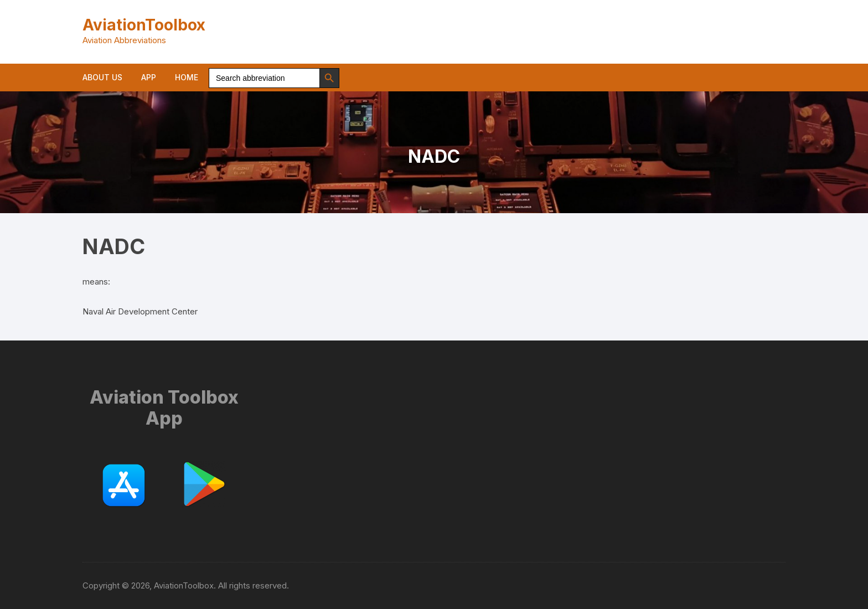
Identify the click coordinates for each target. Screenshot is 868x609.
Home (187, 77)
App (149, 77)
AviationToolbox (144, 25)
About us (102, 77)
